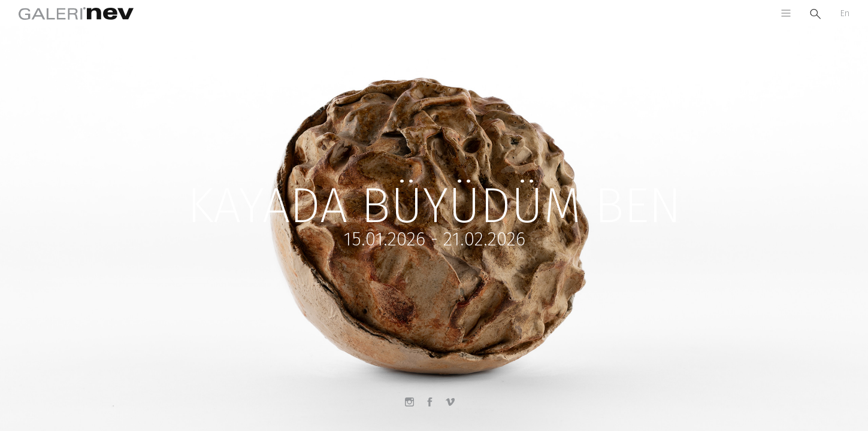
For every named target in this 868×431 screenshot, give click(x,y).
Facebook (434, 406)
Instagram (414, 406)
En (845, 13)
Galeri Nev (76, 13)
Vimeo (455, 406)
